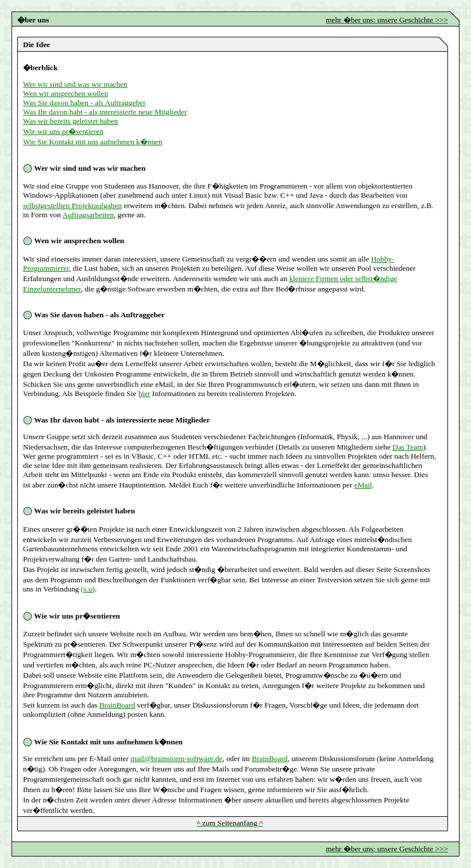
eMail (363, 485)
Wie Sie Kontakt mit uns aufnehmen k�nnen (93, 142)
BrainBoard (117, 705)
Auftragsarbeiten (88, 215)
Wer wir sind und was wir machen (75, 84)
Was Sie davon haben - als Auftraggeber (84, 103)
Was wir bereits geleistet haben (70, 121)
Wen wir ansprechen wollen (65, 93)
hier (144, 393)
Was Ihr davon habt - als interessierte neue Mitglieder (105, 112)
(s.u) (88, 589)
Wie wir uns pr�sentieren (63, 131)
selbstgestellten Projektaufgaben (72, 206)
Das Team (408, 447)
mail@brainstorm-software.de (176, 758)
